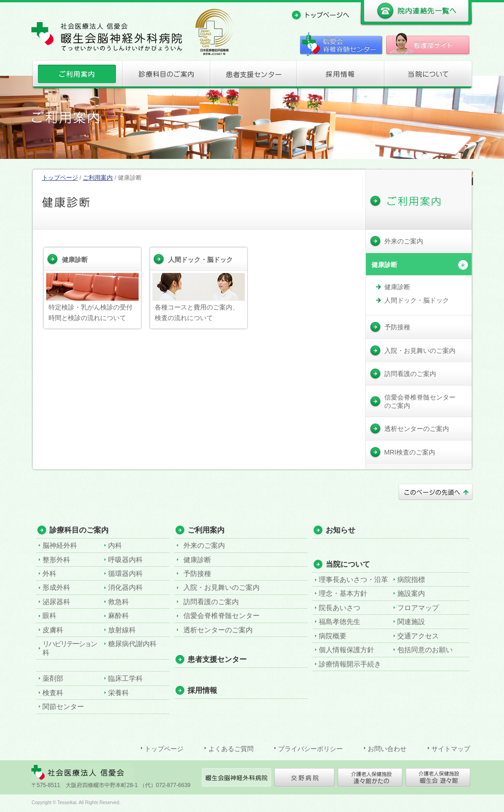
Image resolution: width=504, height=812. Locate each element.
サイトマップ (451, 749)
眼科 (49, 615)
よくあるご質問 (231, 749)
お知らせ (340, 530)
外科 (49, 573)
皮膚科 (53, 630)
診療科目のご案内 (164, 76)
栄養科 (118, 693)
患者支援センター (252, 76)
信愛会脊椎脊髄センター (222, 615)
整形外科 (56, 560)
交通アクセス (418, 636)
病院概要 (333, 636)
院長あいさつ (340, 608)
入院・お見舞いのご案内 (222, 587)
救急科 (118, 602)
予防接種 (197, 573)
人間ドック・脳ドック (200, 260)
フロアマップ (418, 608)
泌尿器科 (56, 602)
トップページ (60, 178)
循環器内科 (125, 573)
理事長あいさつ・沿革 (353, 579)
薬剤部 (53, 678)
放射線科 (122, 630)
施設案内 (411, 593)
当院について (428, 76)
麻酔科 (118, 615)
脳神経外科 (60, 545)
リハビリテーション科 (70, 648)
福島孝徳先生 (340, 621)
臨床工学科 (125, 678)
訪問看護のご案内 (211, 602)
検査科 (53, 693)
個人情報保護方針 (346, 650)
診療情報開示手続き (350, 664)
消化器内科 (125, 587)
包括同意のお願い (425, 650)
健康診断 (75, 260)
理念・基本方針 (343, 593)
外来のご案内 (204, 545)
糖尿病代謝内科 (132, 644)
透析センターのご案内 (218, 630)
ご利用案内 (76, 76)
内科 (115, 545)
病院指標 (411, 579)
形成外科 (56, 587)
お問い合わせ (387, 749)
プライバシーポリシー (310, 749)
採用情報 (340, 76)
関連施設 (411, 621)
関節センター (63, 706)
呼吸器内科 (125, 560)
